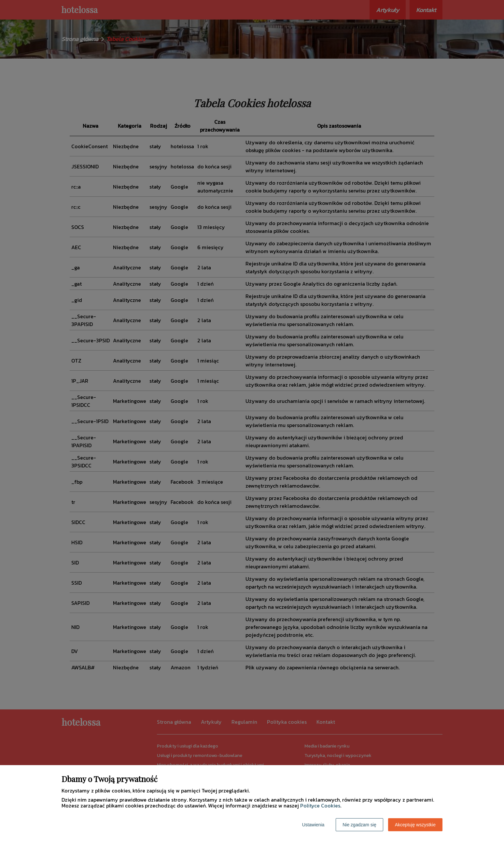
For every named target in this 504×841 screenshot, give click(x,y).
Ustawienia (313, 825)
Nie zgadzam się (359, 825)
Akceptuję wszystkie (415, 825)
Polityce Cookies (320, 805)
